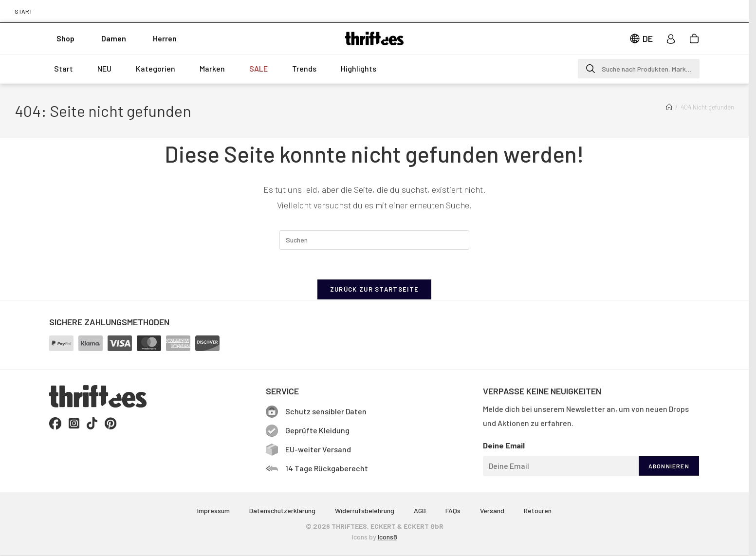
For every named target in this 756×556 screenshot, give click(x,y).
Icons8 (387, 537)
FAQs (453, 510)
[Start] (669, 107)
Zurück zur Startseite (374, 289)
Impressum (213, 510)
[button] (639, 69)
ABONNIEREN (669, 466)
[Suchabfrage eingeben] (374, 240)
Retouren (538, 510)
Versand (492, 510)
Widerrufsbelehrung (365, 510)
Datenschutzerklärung (282, 510)
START (24, 11)
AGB (420, 510)
